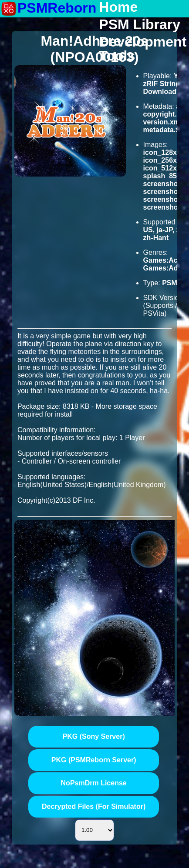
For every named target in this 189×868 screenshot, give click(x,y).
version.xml (163, 122)
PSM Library (140, 25)
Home (118, 7)
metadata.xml (165, 130)
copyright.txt (164, 114)
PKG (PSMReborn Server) (94, 760)
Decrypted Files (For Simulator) (94, 806)
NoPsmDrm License (94, 783)
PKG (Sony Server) (94, 736)
